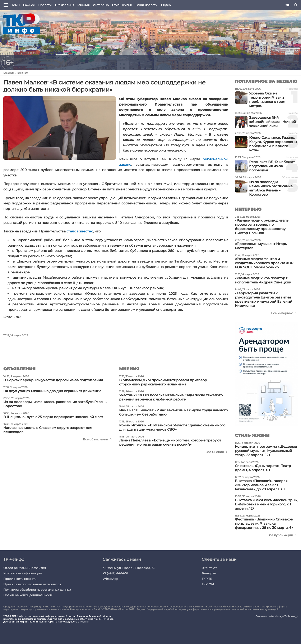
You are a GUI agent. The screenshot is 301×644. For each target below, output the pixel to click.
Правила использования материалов (32, 584)
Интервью (101, 5)
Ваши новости (147, 5)
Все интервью (282, 313)
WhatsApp (110, 579)
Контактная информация (22, 573)
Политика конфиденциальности (28, 595)
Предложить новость (20, 579)
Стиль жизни (122, 5)
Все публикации (280, 535)
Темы (16, 5)
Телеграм (209, 573)
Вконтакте (210, 568)
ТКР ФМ (208, 584)
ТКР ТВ (207, 579)
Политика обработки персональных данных (37, 590)
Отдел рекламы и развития (25, 568)
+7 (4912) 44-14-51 (115, 573)
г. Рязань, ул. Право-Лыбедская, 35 (129, 568)
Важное (29, 5)
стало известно (80, 231)
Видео (166, 5)
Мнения (83, 5)
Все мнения (215, 452)
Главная (8, 73)
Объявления (64, 5)
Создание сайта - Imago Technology (277, 616)
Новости (45, 5)
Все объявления (95, 439)
